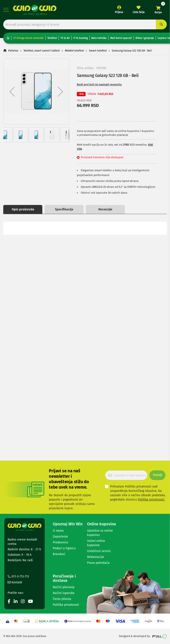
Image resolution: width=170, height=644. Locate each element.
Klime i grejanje (145, 38)
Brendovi (59, 554)
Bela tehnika (99, 38)
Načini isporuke (64, 593)
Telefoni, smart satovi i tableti (42, 51)
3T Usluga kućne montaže (28, 38)
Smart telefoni (98, 51)
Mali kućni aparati (121, 38)
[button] (12, 92)
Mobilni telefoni (74, 51)
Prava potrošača (98, 563)
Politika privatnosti (66, 605)
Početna (13, 51)
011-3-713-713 (18, 577)
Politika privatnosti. (151, 500)
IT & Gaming (81, 38)
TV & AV (65, 38)
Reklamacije (96, 557)
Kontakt (15, 582)
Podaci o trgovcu (64, 548)
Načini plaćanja (64, 587)
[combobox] (85, 24)
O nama (58, 531)
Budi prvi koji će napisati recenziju (99, 84)
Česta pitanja (62, 599)
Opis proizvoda (23, 209)
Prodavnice (60, 542)
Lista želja (139, 12)
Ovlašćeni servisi (99, 551)
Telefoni (52, 38)
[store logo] (35, 10)
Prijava (119, 12)
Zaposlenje (60, 537)
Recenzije (105, 209)
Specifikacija (64, 209)
